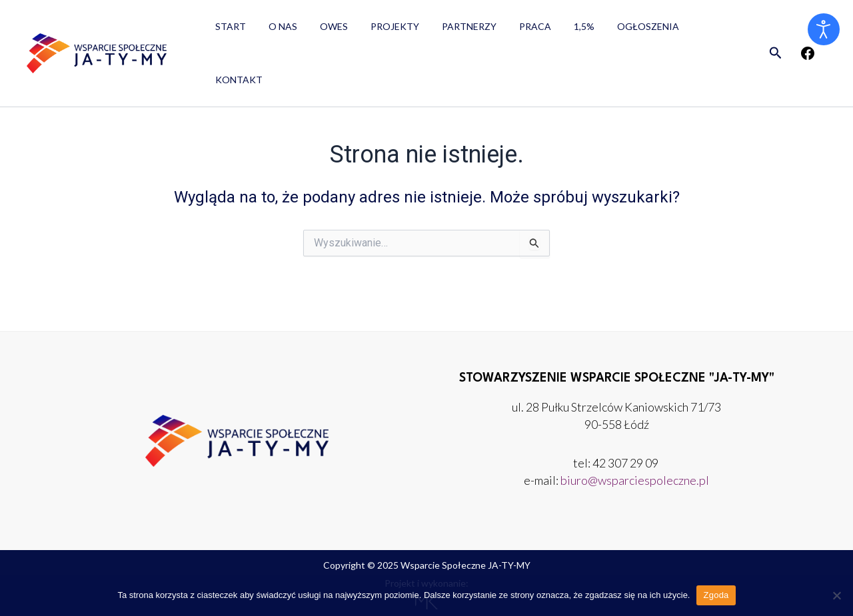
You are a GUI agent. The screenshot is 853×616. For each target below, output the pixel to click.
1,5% (558, 30)
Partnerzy (451, 30)
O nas (277, 30)
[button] (776, 31)
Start (229, 30)
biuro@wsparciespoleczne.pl (635, 480)
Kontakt (691, 30)
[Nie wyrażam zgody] (836, 595)
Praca (513, 30)
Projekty (381, 30)
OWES (324, 30)
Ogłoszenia (618, 30)
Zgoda (716, 595)
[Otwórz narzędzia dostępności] (824, 29)
